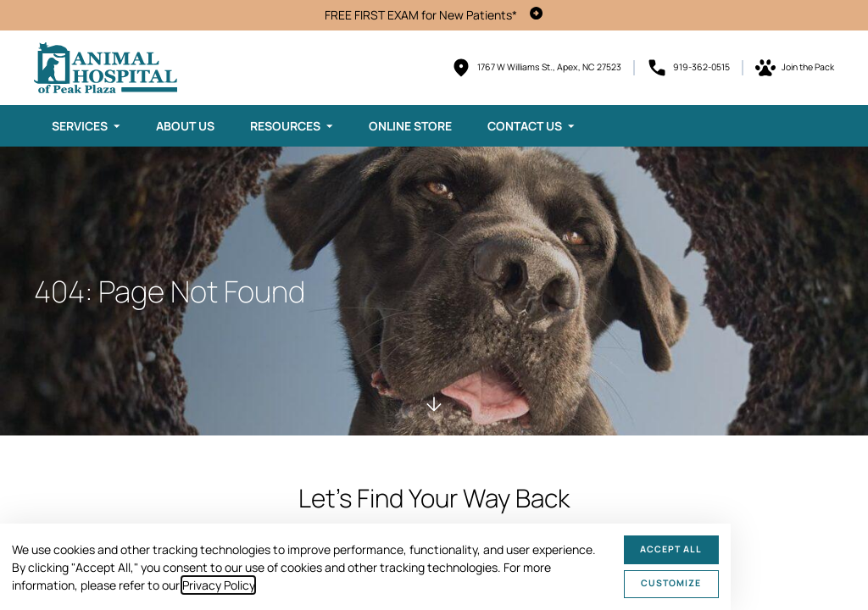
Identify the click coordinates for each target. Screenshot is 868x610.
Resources (285, 126)
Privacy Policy (218, 585)
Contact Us (525, 126)
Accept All (671, 549)
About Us (185, 126)
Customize (671, 583)
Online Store (410, 126)
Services (80, 126)
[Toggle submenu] (117, 126)
